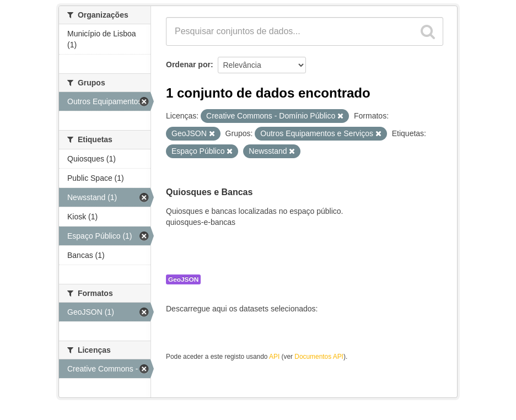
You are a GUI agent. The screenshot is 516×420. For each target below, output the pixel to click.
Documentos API (319, 357)
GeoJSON (183, 279)
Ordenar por (188, 64)
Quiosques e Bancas (209, 192)
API (274, 357)
